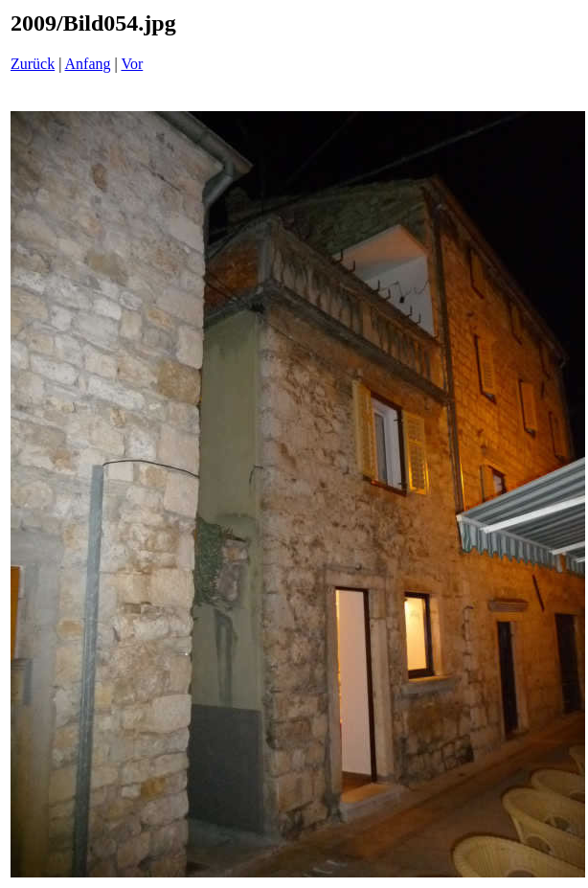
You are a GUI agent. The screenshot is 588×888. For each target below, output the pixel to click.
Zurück (33, 64)
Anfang (88, 64)
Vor (132, 64)
